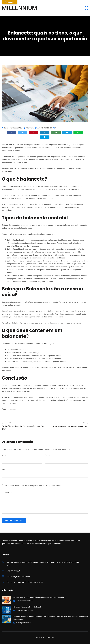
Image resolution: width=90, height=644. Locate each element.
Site (3, 469)
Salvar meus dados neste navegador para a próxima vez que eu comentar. (33, 486)
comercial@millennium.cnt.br (18, 577)
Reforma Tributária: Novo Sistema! (27, 607)
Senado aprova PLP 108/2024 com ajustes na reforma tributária (39, 597)
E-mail (48, 455)
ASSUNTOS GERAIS (45, 128)
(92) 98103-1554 (14, 571)
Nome (5, 455)
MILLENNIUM (19, 8)
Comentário (7, 492)
